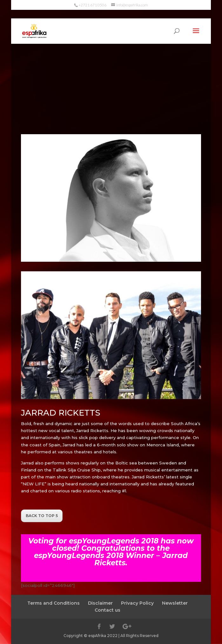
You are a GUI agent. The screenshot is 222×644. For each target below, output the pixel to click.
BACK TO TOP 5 (42, 516)
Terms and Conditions (54, 603)
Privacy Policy (137, 603)
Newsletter (175, 603)
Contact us (108, 610)
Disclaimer (100, 603)
